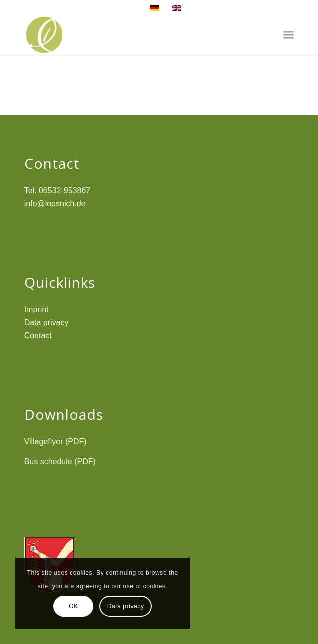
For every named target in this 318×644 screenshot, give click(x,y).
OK (73, 606)
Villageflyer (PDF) (55, 442)
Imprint (36, 309)
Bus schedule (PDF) (60, 462)
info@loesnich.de (55, 203)
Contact (38, 336)
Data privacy (46, 323)
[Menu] (289, 35)
